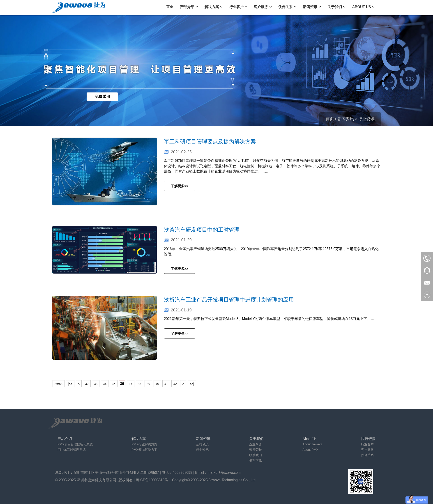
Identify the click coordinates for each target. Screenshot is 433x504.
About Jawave (312, 444)
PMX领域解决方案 (144, 450)
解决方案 (212, 7)
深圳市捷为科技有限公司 (97, 480)
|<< (70, 384)
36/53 (59, 384)
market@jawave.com (224, 473)
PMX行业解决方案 (144, 444)
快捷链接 (368, 439)
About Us (362, 7)
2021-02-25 (178, 152)
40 (157, 384)
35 (114, 384)
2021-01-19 (178, 310)
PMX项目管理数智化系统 (75, 444)
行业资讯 (366, 119)
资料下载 (256, 460)
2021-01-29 (178, 240)
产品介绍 (187, 7)
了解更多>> (180, 186)
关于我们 (335, 7)
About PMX (310, 450)
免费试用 (102, 97)
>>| (192, 384)
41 (166, 384)
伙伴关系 (286, 7)
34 (105, 384)
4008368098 (182, 473)
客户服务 (261, 7)
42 (175, 384)
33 (96, 384)
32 (87, 384)
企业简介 (256, 444)
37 (131, 384)
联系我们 (256, 455)
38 (140, 384)
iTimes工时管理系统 (72, 450)
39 (148, 384)
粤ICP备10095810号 (152, 480)
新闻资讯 (310, 7)
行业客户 (236, 7)
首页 (170, 7)
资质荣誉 (256, 450)
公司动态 (202, 444)
